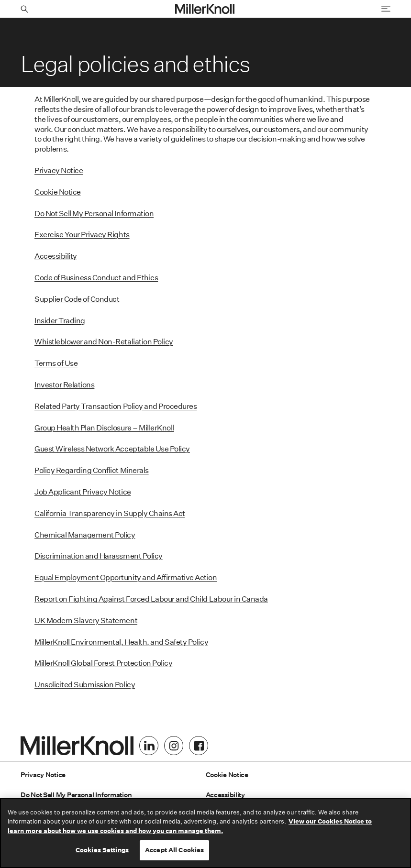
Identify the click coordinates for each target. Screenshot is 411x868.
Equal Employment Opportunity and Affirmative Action (126, 577)
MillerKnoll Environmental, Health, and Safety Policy (121, 642)
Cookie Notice (58, 192)
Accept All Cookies (174, 850)
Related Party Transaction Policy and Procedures (116, 406)
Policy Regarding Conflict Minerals (92, 470)
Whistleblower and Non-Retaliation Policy (104, 342)
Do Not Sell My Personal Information (94, 214)
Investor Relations (64, 385)
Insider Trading (60, 321)
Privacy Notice (59, 170)
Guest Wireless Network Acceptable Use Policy (112, 449)
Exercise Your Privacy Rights (82, 235)
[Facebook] (199, 746)
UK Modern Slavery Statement (86, 621)
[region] (205, 833)
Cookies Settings (102, 850)
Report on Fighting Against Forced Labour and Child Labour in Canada (151, 599)
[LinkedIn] (149, 746)
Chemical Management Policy (85, 535)
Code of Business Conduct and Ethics (96, 278)
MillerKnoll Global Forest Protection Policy (103, 663)
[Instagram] (174, 746)
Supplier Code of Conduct (77, 299)
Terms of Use (56, 363)
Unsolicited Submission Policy (85, 685)
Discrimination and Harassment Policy (99, 556)
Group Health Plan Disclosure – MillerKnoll (104, 428)
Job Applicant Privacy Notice (83, 492)
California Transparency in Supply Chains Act (110, 513)
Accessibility (56, 256)
